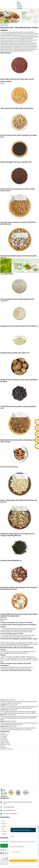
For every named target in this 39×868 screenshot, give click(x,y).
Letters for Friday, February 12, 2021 (12, 634)
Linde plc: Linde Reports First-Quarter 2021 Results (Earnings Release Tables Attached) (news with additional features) (18, 625)
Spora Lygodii (3, 738)
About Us (4, 824)
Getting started (4, 24)
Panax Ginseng (4, 740)
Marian (8, 715)
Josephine (9, 705)
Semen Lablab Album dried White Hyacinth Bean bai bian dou (19, 501)
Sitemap (3, 655)
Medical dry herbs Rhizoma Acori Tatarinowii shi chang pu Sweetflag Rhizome (17, 535)
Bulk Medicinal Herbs (5, 744)
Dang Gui (2, 746)
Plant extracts (5, 860)
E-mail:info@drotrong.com (9, 810)
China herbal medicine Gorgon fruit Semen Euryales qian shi (19, 257)
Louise (8, 700)
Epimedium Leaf (4, 735)
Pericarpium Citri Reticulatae (12, 37)
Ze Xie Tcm (3, 733)
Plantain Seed (4, 747)
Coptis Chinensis (4, 741)
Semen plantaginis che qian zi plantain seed (16, 162)
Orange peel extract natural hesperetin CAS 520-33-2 (19, 326)
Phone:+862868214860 (9, 807)
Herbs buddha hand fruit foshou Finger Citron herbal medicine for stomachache (19, 615)
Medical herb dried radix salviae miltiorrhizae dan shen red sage (18, 441)
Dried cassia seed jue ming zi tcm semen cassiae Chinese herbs (18, 190)
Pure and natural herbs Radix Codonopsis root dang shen (18, 136)
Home (3, 821)
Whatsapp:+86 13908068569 (10, 814)
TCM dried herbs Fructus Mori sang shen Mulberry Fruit (18, 407)
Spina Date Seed (4, 25)
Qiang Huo (24, 35)
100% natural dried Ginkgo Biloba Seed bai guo (17, 108)
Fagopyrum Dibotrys (5, 743)
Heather (8, 726)
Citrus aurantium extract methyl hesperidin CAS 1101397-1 (17, 300)
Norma (8, 721)
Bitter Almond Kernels (32, 35)
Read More (3, 83)
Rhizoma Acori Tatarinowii (6, 749)
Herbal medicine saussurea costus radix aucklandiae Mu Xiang (19, 381)
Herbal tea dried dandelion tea (11, 561)
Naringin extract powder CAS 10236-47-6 (15, 353)
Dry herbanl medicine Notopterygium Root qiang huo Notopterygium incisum (19, 588)
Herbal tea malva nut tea (9, 467)
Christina (9, 710)
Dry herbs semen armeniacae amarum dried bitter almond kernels (18, 223)
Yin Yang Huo (3, 736)
